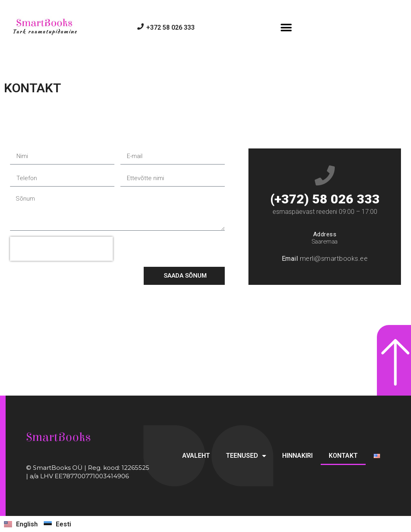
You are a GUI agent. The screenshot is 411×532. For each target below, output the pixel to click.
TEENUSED (246, 456)
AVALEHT (196, 456)
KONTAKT (343, 456)
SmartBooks (58, 437)
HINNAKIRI (297, 456)
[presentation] (61, 249)
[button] (286, 27)
